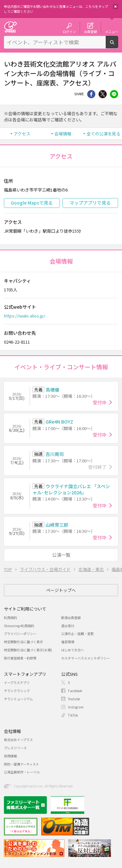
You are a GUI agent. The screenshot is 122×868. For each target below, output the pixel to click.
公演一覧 (61, 555)
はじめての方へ (73, 650)
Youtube (74, 699)
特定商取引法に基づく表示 (23, 642)
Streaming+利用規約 (19, 626)
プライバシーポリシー (20, 634)
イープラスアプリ (17, 682)
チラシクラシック (17, 691)
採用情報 (10, 756)
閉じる (115, 7)
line (114, 94)
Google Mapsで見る (32, 203)
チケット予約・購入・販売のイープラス (10, 27)
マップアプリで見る (90, 203)
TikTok (73, 715)
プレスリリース (15, 748)
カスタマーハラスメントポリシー (86, 658)
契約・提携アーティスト (21, 764)
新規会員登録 (71, 618)
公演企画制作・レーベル (22, 772)
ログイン (69, 31)
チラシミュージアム (18, 699)
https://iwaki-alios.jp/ (25, 316)
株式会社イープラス (18, 740)
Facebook (75, 691)
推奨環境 (68, 642)
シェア (91, 94)
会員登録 (90, 31)
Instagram (76, 707)
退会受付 (68, 626)
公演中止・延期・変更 (77, 634)
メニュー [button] (112, 31)
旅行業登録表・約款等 (20, 658)
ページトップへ (61, 590)
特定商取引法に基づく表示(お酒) (28, 650)
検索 (118, 46)
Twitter (103, 94)
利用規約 (10, 618)
